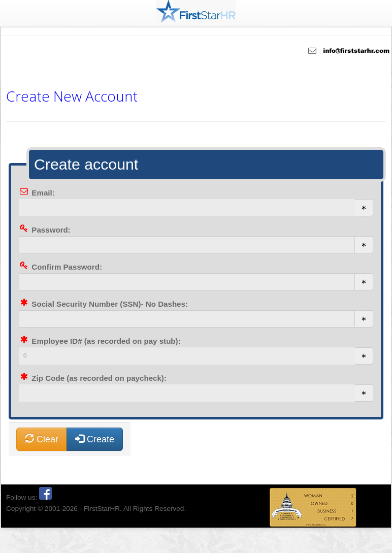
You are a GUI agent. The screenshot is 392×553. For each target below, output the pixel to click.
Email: (43, 193)
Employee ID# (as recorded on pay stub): (106, 341)
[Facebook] (45, 497)
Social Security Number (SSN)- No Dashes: (110, 304)
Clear (42, 439)
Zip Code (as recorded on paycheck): (99, 378)
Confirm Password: (67, 267)
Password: (51, 230)
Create (95, 439)
